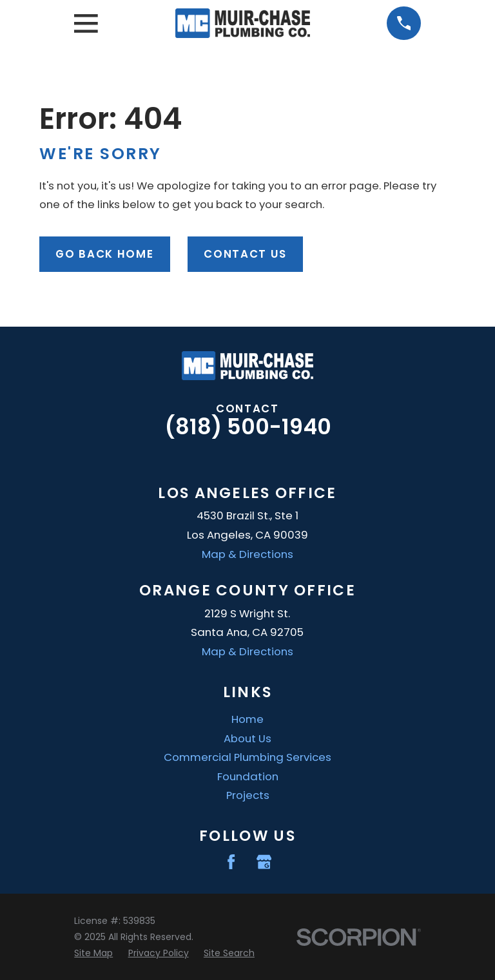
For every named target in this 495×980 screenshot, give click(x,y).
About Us (247, 738)
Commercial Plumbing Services (247, 757)
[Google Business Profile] (264, 862)
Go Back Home (104, 254)
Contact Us (245, 254)
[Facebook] (231, 862)
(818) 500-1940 (248, 427)
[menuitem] (93, 953)
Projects (248, 795)
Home (247, 719)
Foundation (248, 776)
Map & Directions (247, 554)
